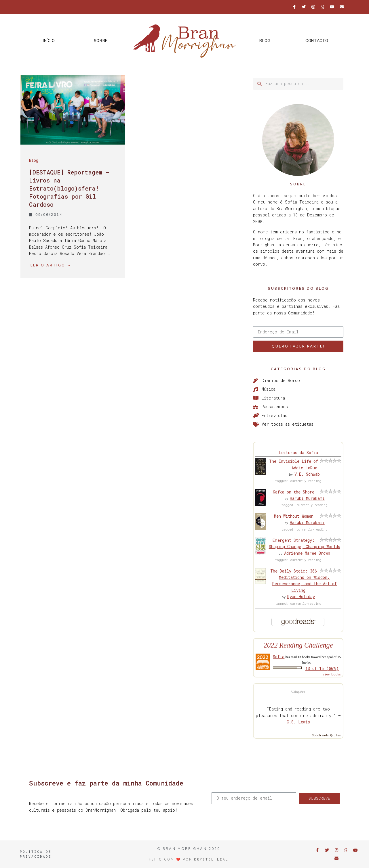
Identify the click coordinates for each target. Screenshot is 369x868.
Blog (265, 41)
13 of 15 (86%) (322, 668)
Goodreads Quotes (326, 735)
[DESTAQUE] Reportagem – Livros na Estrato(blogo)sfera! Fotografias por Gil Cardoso (69, 188)
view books (332, 674)
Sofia (279, 657)
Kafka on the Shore (294, 492)
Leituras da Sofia (298, 453)
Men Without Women (294, 516)
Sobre (101, 41)
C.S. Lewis (298, 722)
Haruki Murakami (307, 498)
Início (49, 41)
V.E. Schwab (307, 474)
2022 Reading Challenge (298, 645)
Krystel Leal (211, 859)
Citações (298, 691)
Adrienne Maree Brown (307, 553)
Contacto (317, 41)
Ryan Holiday (301, 597)
